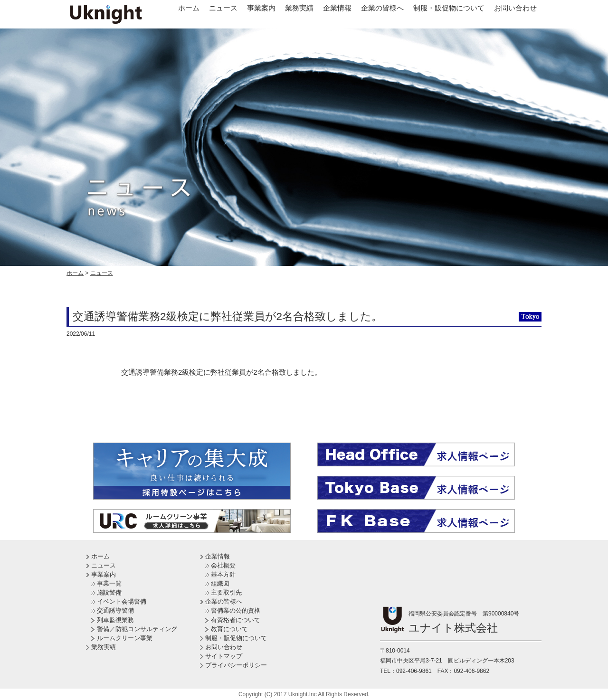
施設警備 (109, 592)
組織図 (220, 583)
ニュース (223, 8)
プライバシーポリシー (236, 665)
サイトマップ (224, 656)
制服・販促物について (449, 8)
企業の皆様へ (382, 8)
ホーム (189, 8)
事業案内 (261, 8)
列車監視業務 (115, 620)
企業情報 (337, 8)
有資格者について (236, 620)
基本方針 (223, 574)
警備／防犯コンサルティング (137, 629)
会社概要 (223, 565)
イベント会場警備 (122, 601)
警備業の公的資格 (236, 610)
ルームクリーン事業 (125, 638)
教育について (229, 629)
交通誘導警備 (115, 610)
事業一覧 (109, 583)
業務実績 (299, 8)
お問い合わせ (515, 8)
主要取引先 (226, 592)
